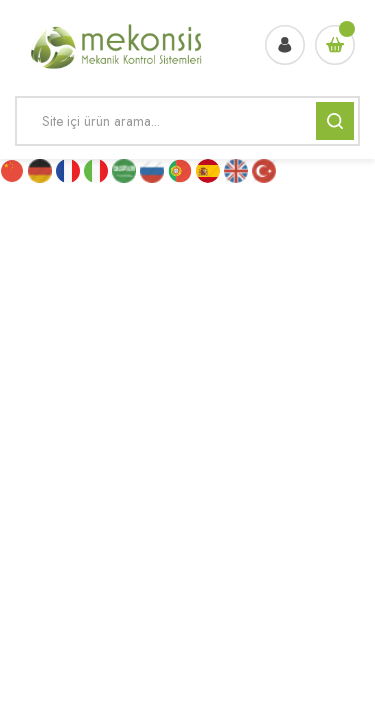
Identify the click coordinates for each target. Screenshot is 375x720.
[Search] (187, 121)
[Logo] (117, 44)
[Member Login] (285, 45)
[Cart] (335, 45)
